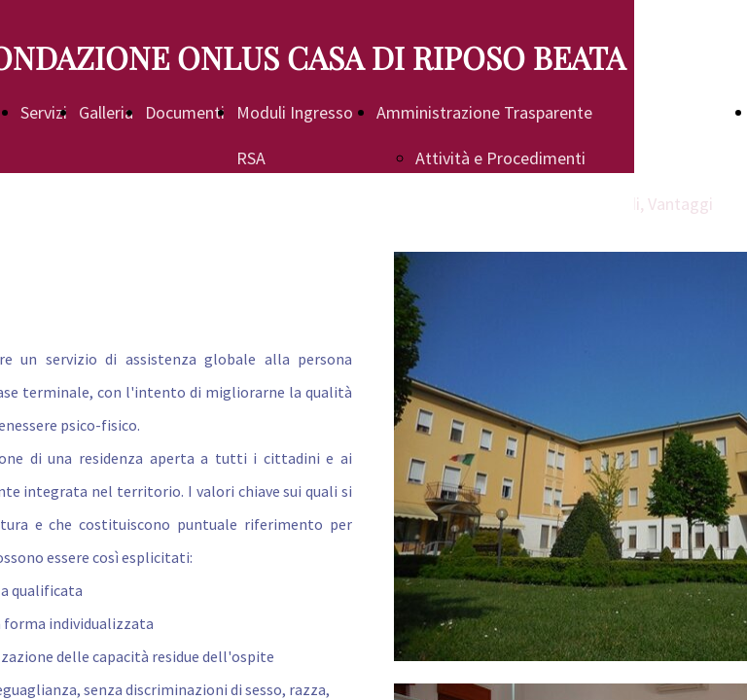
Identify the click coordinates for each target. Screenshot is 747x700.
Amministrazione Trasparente (484, 112)
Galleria (106, 112)
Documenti (185, 112)
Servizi (44, 112)
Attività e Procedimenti (500, 158)
